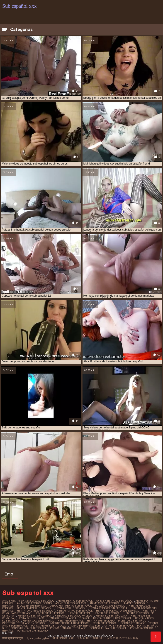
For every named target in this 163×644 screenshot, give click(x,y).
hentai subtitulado (31, 618)
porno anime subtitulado (49, 626)
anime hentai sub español (75, 601)
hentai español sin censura (108, 608)
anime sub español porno (34, 603)
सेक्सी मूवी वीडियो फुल (12, 638)
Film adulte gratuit (90, 638)
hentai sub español (107, 613)
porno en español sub (85, 626)
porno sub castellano (32, 631)
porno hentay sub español (108, 628)
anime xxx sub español (105, 603)
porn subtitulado (133, 623)
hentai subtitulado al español (69, 618)
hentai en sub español (71, 608)
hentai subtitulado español (112, 618)
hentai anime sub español (34, 608)
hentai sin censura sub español (118, 611)
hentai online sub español (35, 611)
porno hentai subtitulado (68, 628)
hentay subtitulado (101, 621)
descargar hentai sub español (71, 606)
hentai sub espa (80, 613)
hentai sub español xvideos (73, 616)
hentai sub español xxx (111, 616)
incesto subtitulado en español (24, 623)
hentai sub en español (50, 613)
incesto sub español (132, 621)
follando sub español (110, 606)
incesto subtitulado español (69, 623)
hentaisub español (71, 621)
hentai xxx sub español (38, 621)
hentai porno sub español (75, 611)
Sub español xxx (63, 638)
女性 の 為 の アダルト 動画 (122, 638)
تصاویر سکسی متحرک (37, 638)
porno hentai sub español (29, 628)
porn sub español (105, 623)
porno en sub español (118, 626)
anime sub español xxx (71, 603)
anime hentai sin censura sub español (28, 601)
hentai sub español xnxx (34, 616)
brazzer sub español (32, 606)
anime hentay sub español (114, 601)
